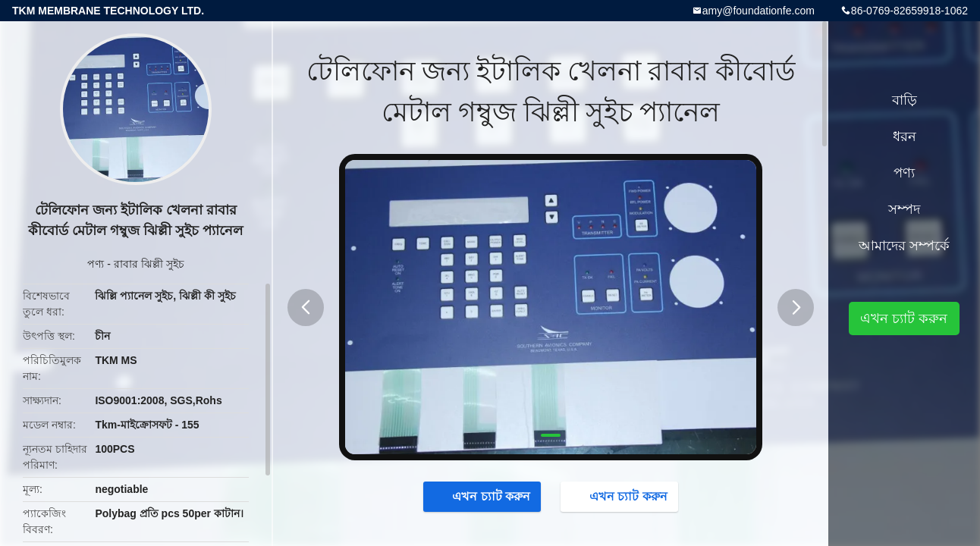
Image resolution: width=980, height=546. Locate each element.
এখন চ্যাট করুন (484, 496)
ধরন (905, 136)
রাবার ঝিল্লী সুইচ (149, 264)
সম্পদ (904, 209)
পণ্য (96, 264)
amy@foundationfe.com (759, 11)
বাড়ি (905, 100)
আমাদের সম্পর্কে (904, 246)
